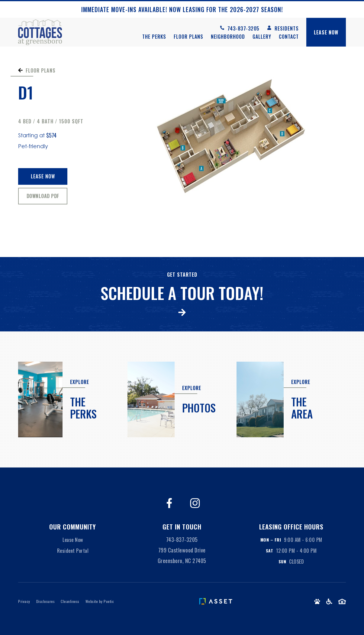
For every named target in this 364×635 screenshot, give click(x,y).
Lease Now (43, 176)
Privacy (24, 601)
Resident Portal (73, 551)
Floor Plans (188, 37)
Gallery (262, 37)
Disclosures (46, 601)
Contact (289, 37)
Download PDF (43, 196)
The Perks (154, 37)
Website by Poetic (100, 601)
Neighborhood (228, 37)
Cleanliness (70, 601)
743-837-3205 (182, 539)
